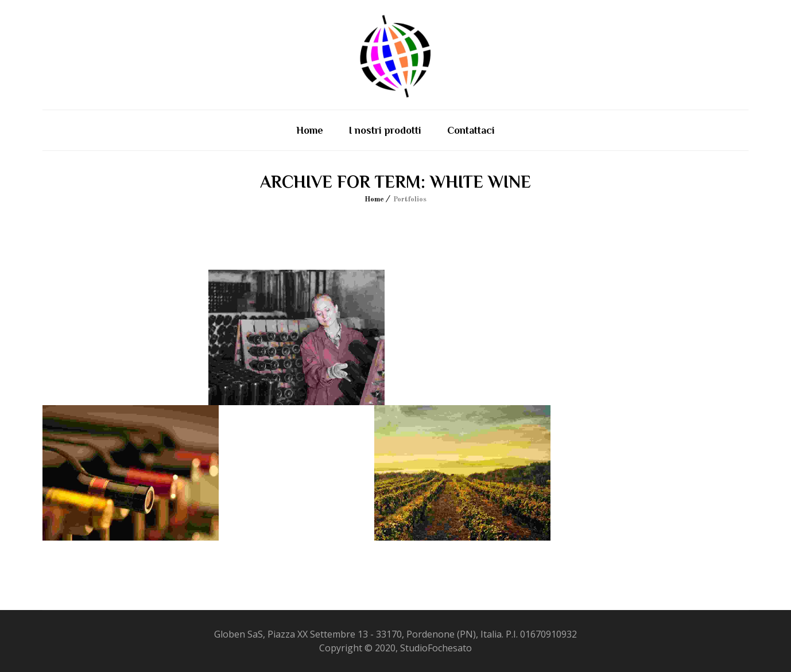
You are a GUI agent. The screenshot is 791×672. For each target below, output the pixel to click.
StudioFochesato (436, 648)
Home (310, 130)
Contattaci (471, 130)
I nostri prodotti (385, 130)
